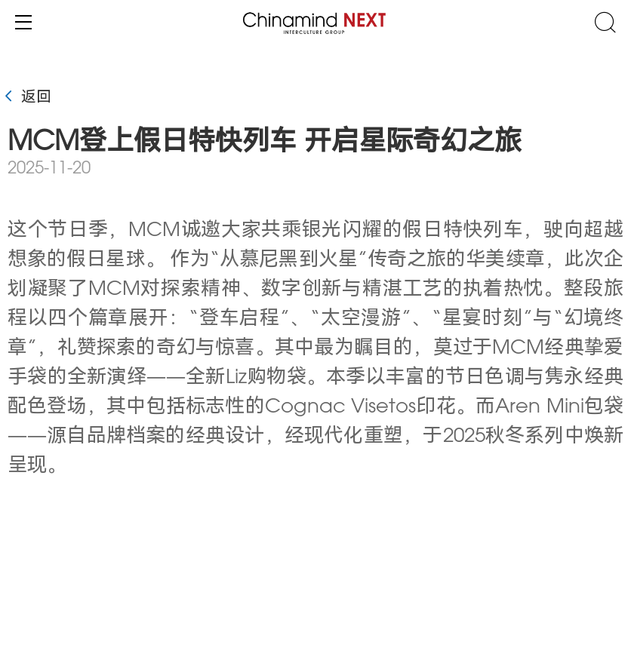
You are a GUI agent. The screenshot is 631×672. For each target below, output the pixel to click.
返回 (26, 98)
